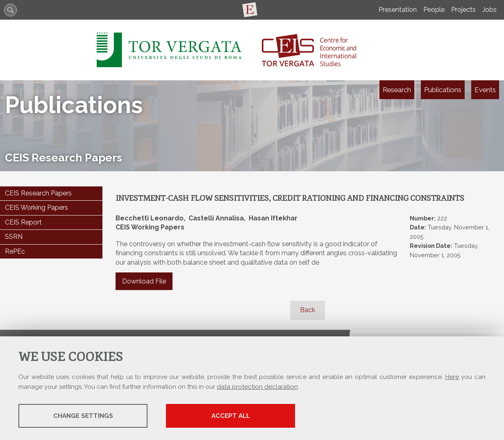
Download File (144, 281)
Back (308, 310)
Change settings (83, 416)
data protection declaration (257, 387)
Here (452, 377)
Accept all (231, 416)
